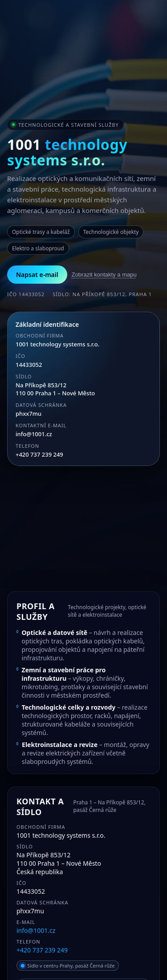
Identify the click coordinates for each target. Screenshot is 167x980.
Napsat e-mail (37, 275)
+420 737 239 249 (39, 454)
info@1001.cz (34, 434)
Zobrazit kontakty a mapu (104, 275)
